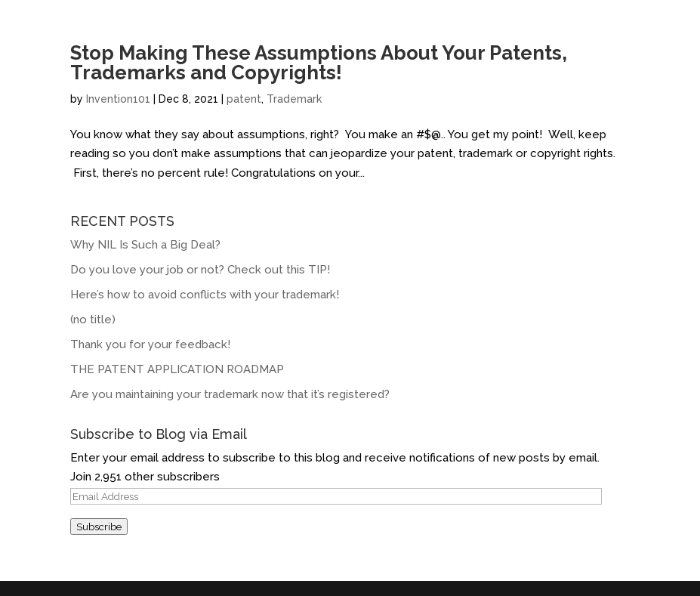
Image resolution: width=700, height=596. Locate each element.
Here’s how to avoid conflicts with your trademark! (205, 295)
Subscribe (99, 527)
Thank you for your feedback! (150, 344)
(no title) (93, 320)
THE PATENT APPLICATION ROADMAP (177, 369)
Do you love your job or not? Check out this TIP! (200, 270)
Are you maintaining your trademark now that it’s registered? (230, 394)
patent (244, 99)
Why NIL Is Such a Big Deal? (145, 245)
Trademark (294, 99)
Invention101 (118, 99)
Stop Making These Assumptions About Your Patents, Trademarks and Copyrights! (319, 63)
